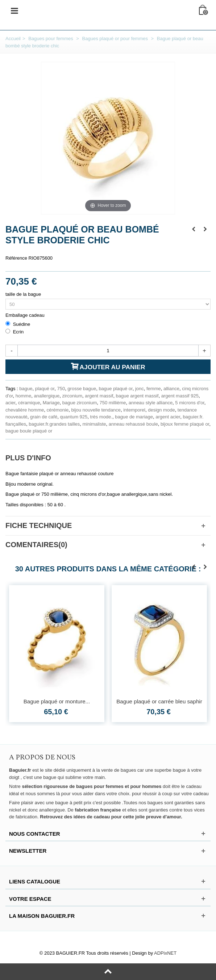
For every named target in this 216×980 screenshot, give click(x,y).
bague (26, 389)
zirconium (72, 396)
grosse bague (82, 389)
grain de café (44, 417)
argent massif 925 (180, 396)
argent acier (168, 417)
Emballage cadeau (26, 315)
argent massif (99, 396)
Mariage (51, 403)
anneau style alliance (151, 403)
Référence (16, 258)
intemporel (134, 410)
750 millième (113, 403)
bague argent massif (137, 396)
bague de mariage (134, 417)
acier (10, 403)
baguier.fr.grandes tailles (54, 424)
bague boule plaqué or (29, 431)
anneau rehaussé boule (133, 424)
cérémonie (57, 410)
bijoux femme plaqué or (185, 424)
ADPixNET (165, 953)
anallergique (47, 396)
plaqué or (45, 389)
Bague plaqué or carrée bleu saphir (159, 701)
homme (23, 396)
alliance (171, 389)
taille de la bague (24, 294)
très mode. (101, 417)
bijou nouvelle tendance (96, 410)
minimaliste (94, 424)
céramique (29, 403)
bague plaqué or (115, 389)
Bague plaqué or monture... (57, 701)
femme (154, 389)
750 (61, 389)
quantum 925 (74, 417)
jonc (140, 389)
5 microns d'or (190, 403)
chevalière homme (25, 410)
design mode (161, 410)
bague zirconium (80, 403)
